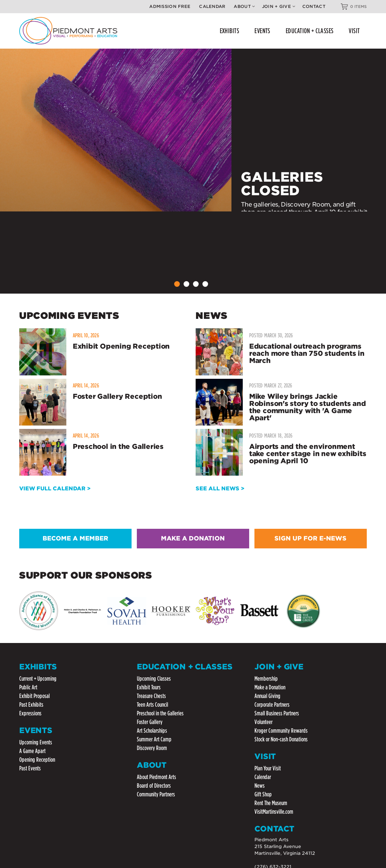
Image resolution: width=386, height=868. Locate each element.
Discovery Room (152, 748)
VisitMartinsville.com (274, 812)
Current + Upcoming (38, 679)
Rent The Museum (271, 803)
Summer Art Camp (154, 739)
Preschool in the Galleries (160, 713)
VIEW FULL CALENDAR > (55, 488)
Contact (314, 6)
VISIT (354, 31)
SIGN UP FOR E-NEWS (310, 538)
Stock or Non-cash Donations (281, 739)
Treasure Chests (151, 696)
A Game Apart (32, 751)
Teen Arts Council (152, 705)
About (244, 6)
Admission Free (170, 6)
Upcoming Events (36, 742)
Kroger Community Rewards (281, 731)
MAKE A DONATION (193, 538)
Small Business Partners (277, 713)
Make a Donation (270, 687)
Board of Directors (154, 786)
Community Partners (156, 794)
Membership (266, 679)
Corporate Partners (272, 705)
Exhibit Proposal (34, 696)
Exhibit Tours (149, 687)
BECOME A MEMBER (75, 538)
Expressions (30, 713)
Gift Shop (263, 794)
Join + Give (279, 6)
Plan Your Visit (268, 768)
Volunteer (263, 722)
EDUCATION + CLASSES (310, 31)
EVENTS (262, 31)
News (260, 786)
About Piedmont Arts (156, 777)
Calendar (212, 6)
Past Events (30, 768)
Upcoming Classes (154, 679)
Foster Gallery (150, 722)
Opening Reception (37, 760)
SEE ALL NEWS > (220, 488)
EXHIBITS (230, 31)
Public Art (28, 687)
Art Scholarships (152, 731)
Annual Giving (267, 696)
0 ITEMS (358, 6)
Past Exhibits (31, 705)
